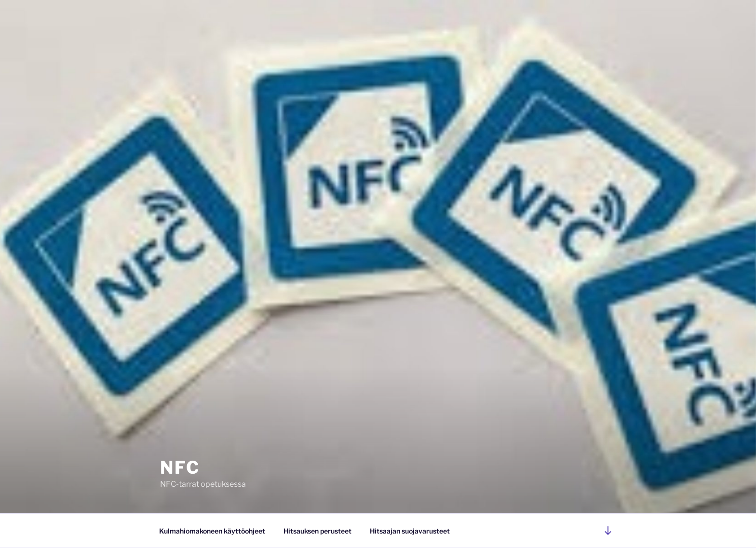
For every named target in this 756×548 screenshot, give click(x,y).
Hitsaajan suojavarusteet (410, 531)
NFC (180, 467)
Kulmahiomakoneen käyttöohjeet (212, 531)
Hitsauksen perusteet (317, 531)
